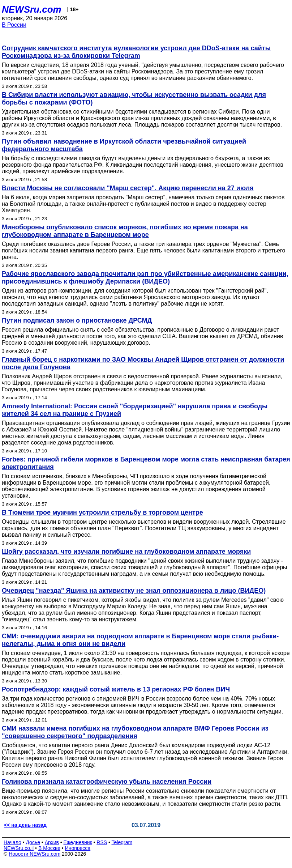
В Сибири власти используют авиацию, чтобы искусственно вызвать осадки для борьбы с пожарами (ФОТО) (134, 99)
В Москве (49, 848)
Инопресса (78, 848)
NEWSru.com (32, 9)
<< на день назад (25, 825)
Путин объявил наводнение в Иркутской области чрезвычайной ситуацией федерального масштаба (124, 145)
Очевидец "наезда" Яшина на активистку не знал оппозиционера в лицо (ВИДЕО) (134, 591)
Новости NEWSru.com (35, 854)
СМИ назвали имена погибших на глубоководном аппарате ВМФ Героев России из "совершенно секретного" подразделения (135, 732)
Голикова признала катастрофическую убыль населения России (107, 782)
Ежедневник (78, 842)
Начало (12, 842)
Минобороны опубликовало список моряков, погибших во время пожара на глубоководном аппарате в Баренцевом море (125, 231)
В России (14, 25)
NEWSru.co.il (19, 848)
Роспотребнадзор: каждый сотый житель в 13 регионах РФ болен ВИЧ (116, 689)
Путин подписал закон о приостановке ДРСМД (77, 320)
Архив (52, 842)
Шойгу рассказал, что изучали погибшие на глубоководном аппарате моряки (126, 552)
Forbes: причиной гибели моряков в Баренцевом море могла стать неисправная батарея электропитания (146, 463)
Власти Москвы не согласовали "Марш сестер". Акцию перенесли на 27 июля (128, 188)
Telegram (122, 842)
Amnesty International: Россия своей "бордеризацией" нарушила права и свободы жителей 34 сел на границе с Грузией (135, 410)
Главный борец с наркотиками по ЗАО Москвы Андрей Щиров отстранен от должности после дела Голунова (143, 363)
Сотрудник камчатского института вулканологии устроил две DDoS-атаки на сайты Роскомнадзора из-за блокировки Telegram (136, 52)
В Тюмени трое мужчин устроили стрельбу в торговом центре (102, 512)
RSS (102, 842)
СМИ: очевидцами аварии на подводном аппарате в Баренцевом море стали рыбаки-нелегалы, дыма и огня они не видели (140, 640)
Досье (33, 842)
